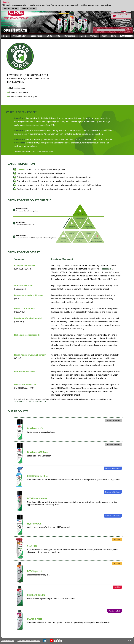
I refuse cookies (29, 8)
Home (6, 36)
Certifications (70, 36)
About (104, 36)
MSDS (49, 36)
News (114, 36)
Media (83, 36)
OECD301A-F (107, 269)
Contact (94, 36)
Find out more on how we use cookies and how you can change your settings (81, 5)
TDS (58, 36)
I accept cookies (11, 8)
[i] (29, 269)
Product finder (19, 36)
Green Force (36, 36)
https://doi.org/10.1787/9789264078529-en (30, 401)
